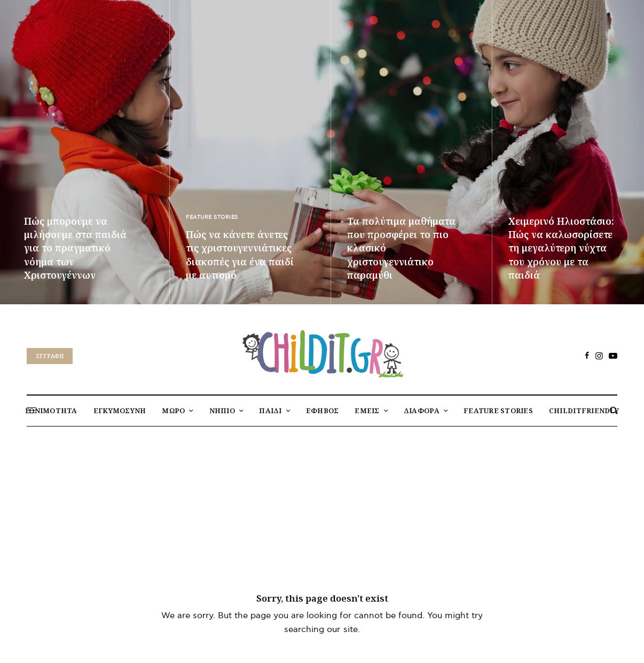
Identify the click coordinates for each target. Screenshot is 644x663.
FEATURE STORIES (212, 217)
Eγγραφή (50, 356)
